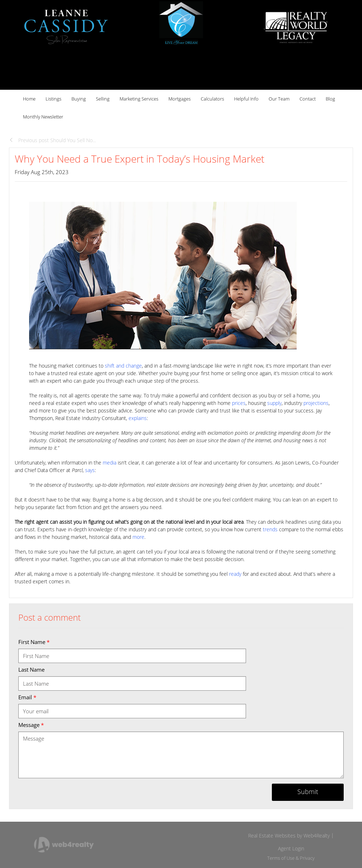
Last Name (31, 669)
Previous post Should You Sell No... (52, 140)
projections (316, 403)
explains (138, 418)
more (138, 537)
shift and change (123, 366)
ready (235, 574)
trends (270, 529)
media (110, 463)
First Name (34, 642)
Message (31, 725)
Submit (308, 792)
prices (239, 403)
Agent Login (291, 848)
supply (274, 403)
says (90, 470)
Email (27, 697)
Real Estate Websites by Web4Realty (289, 836)
